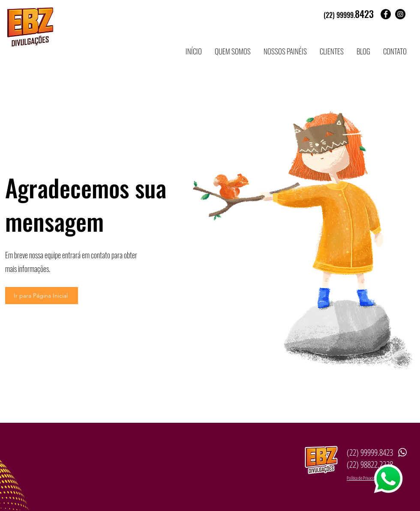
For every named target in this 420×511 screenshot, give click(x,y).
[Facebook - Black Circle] (386, 14)
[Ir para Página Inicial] (42, 296)
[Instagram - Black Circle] (400, 14)
